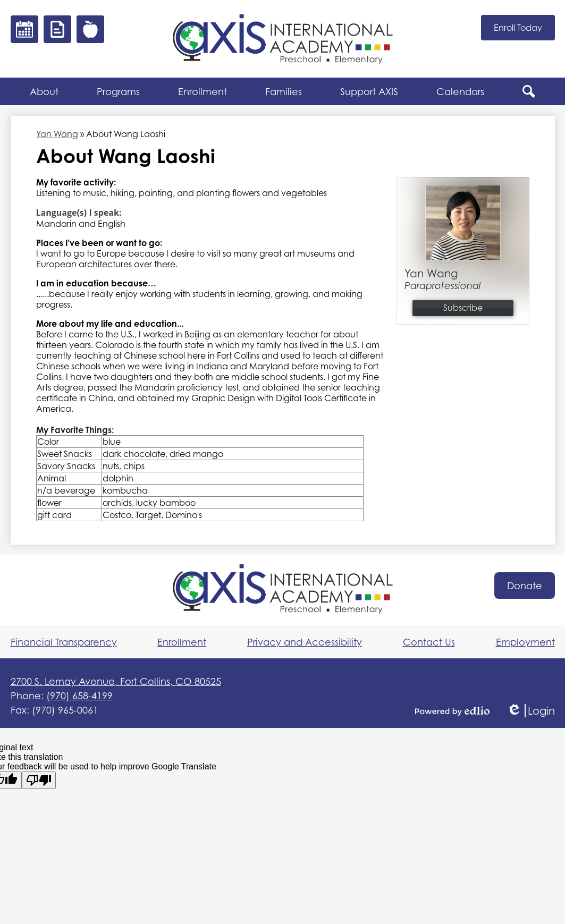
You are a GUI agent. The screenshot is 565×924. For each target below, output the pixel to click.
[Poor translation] (39, 780)
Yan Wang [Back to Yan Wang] (57, 134)
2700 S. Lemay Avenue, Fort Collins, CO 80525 (116, 681)
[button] (44, 91)
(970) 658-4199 (79, 696)
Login (531, 711)
